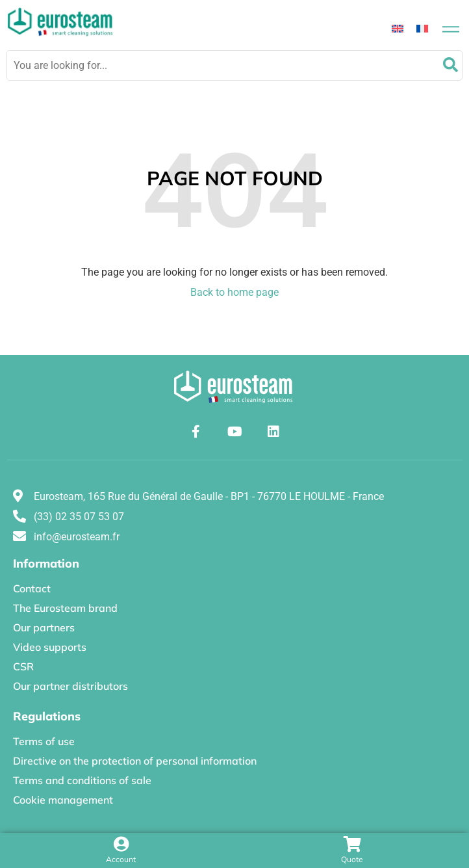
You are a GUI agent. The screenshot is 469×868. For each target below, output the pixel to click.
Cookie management (63, 800)
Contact (32, 588)
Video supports (50, 647)
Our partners (44, 627)
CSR (23, 666)
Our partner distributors (70, 686)
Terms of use (44, 741)
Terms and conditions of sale (82, 780)
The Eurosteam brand (65, 608)
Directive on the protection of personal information (135, 761)
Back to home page (234, 292)
